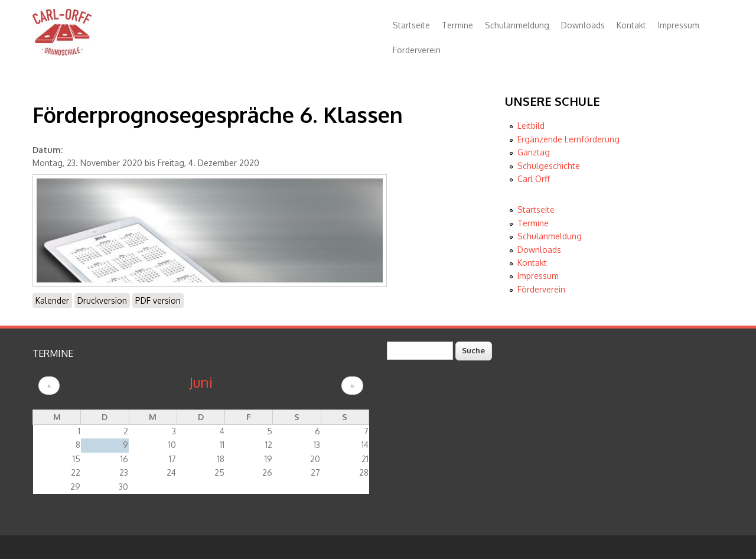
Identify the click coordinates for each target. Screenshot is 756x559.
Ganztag (534, 152)
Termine (457, 25)
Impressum (679, 25)
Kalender (52, 300)
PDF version (158, 300)
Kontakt (631, 25)
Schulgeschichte (549, 166)
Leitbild (531, 126)
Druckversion (102, 300)
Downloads (583, 25)
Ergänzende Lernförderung (568, 139)
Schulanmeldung (517, 25)
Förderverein (417, 50)
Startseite (411, 25)
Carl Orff (534, 179)
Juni (201, 382)
